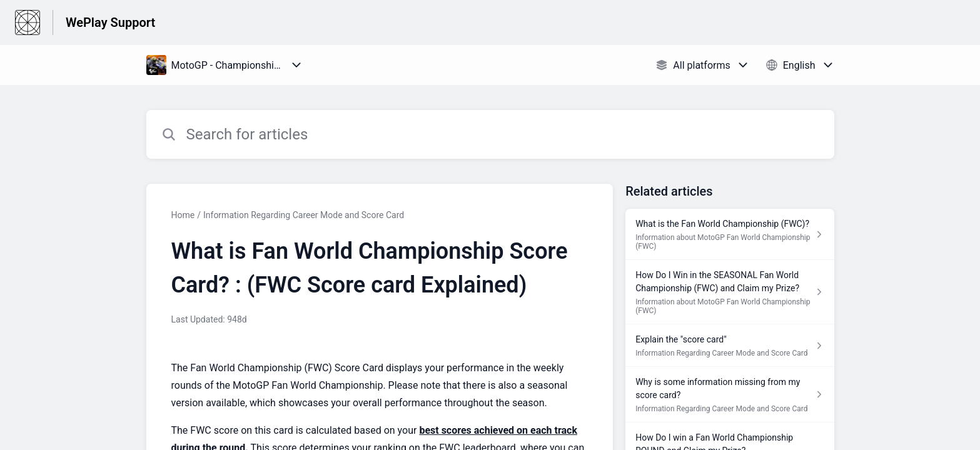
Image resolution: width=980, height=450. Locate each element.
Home (183, 215)
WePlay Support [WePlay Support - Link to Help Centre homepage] (110, 22)
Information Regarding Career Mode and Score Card (304, 215)
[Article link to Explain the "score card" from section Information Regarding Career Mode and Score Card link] (730, 346)
